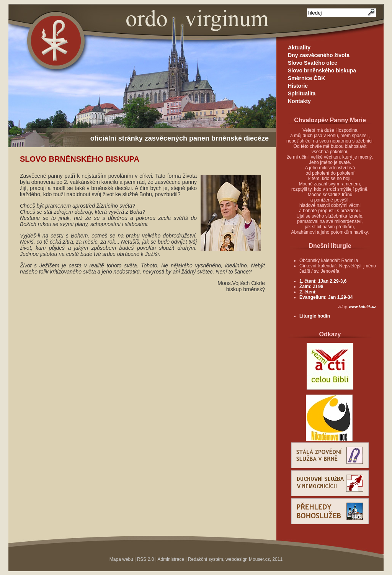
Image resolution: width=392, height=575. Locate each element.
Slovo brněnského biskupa (322, 70)
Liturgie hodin (315, 316)
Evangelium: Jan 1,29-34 (326, 297)
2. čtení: (308, 292)
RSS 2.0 (146, 559)
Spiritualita (302, 93)
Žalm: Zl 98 (311, 287)
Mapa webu (121, 559)
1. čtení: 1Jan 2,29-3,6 (323, 281)
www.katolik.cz (362, 307)
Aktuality (299, 48)
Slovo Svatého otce (313, 63)
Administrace (171, 559)
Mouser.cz (259, 559)
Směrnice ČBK (306, 78)
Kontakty (299, 101)
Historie (298, 86)
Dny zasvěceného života (319, 55)
